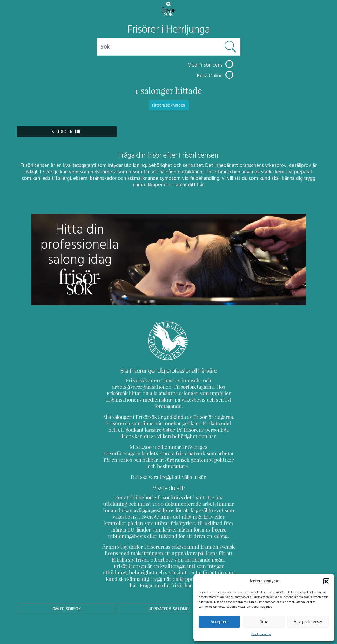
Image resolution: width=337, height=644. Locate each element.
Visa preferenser (308, 622)
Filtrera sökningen (169, 105)
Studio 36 (66, 132)
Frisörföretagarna (180, 387)
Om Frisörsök (67, 589)
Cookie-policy (261, 634)
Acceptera (219, 622)
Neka (264, 622)
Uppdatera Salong (168, 589)
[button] (326, 581)
